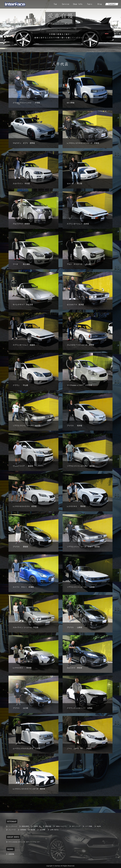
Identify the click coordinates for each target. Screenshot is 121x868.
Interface (57, 866)
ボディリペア (76, 826)
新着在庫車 (25, 826)
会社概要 (43, 830)
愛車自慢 (48, 826)
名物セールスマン (61, 826)
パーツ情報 (89, 826)
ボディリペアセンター (33, 842)
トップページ (13, 826)
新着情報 (11, 854)
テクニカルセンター (15, 842)
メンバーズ (12, 830)
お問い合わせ (54, 830)
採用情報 (23, 830)
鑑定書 (33, 830)
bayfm (99, 826)
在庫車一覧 (37, 826)
